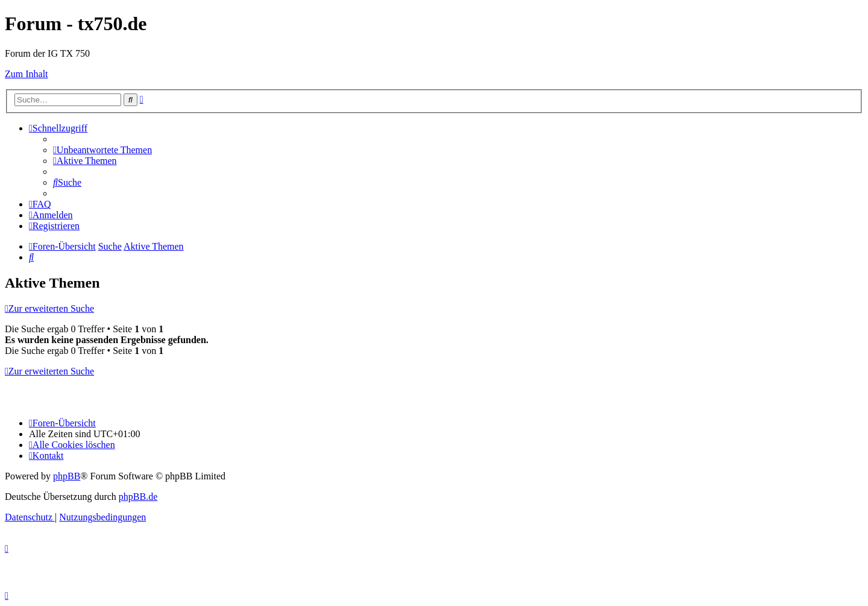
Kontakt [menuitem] (46, 456)
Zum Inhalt (27, 74)
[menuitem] (102, 150)
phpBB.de (138, 497)
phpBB (67, 476)
